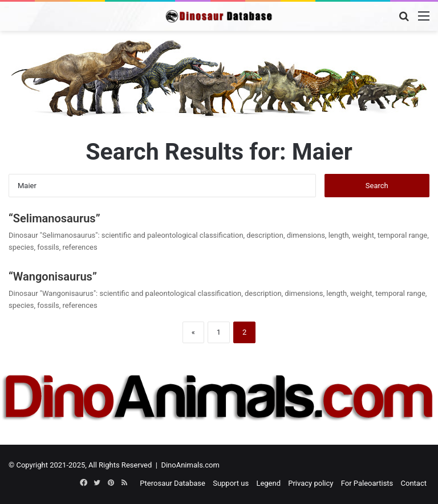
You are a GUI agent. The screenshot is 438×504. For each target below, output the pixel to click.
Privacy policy (311, 483)
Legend (268, 483)
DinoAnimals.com (190, 465)
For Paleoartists (367, 483)
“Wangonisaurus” (53, 277)
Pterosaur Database (173, 483)
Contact (414, 483)
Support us (231, 483)
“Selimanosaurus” (54, 218)
